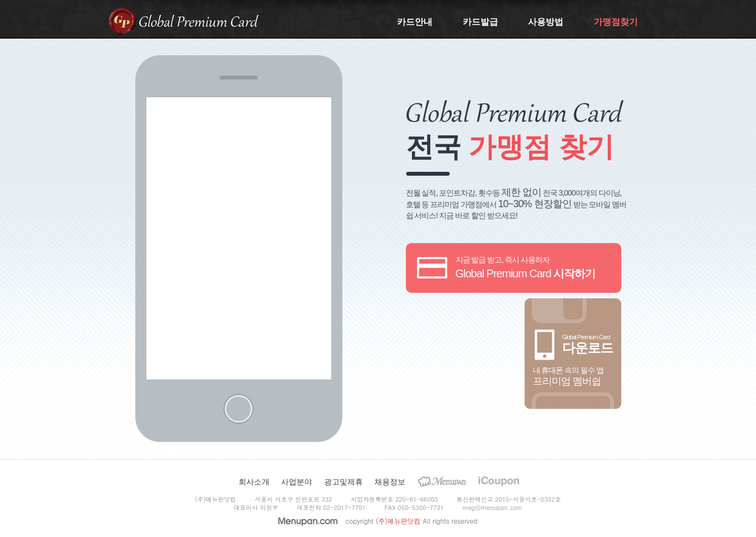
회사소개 (254, 482)
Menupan (442, 481)
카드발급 (480, 22)
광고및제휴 (343, 482)
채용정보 (390, 482)
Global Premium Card (199, 21)
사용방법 (546, 22)
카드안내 (415, 22)
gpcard (122, 21)
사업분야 (297, 482)
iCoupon (499, 481)
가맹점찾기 (616, 22)
